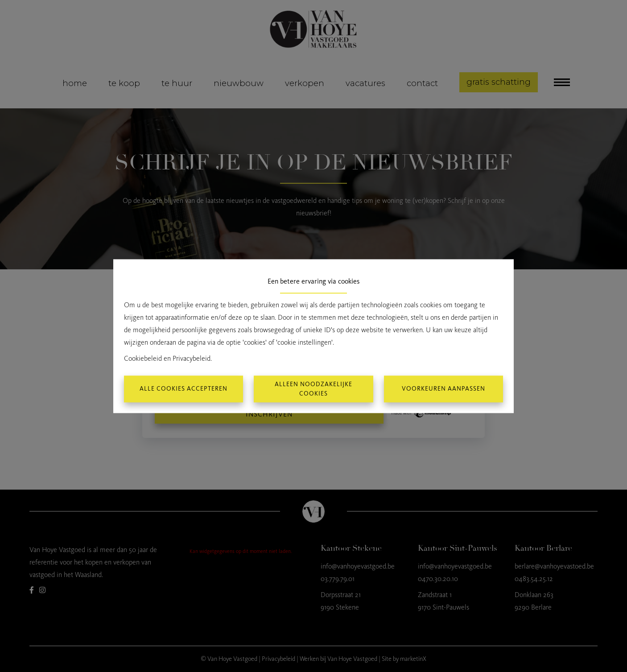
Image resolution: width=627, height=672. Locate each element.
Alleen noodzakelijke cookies (313, 389)
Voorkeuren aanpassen (443, 389)
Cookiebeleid (143, 358)
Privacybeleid (192, 358)
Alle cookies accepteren (184, 389)
